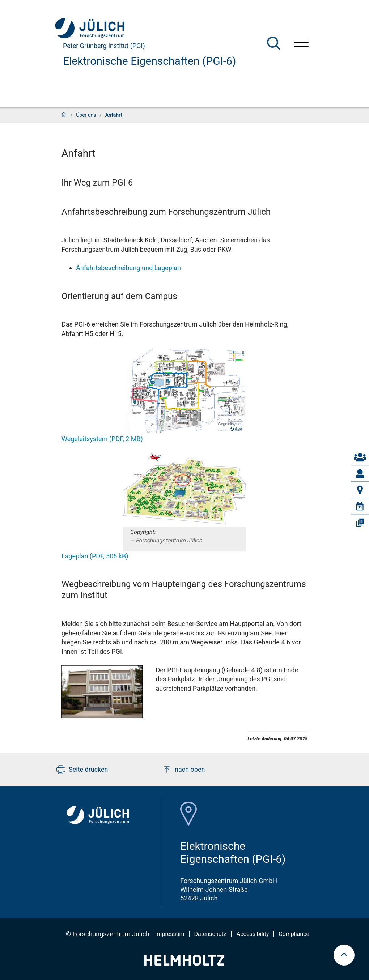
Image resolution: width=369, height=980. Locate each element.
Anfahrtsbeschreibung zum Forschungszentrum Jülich (166, 212)
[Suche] (273, 43)
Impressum (170, 934)
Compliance (294, 934)
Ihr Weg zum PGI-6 (97, 183)
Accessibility (253, 934)
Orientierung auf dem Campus (119, 296)
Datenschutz (210, 934)
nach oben (184, 770)
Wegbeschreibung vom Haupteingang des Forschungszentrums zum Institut (184, 590)
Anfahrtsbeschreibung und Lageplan (128, 268)
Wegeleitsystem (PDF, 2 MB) (102, 439)
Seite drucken (82, 770)
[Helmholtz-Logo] (184, 963)
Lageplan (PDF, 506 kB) (95, 556)
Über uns (86, 115)
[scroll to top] (344, 955)
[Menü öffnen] (301, 44)
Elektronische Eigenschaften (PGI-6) (149, 61)
